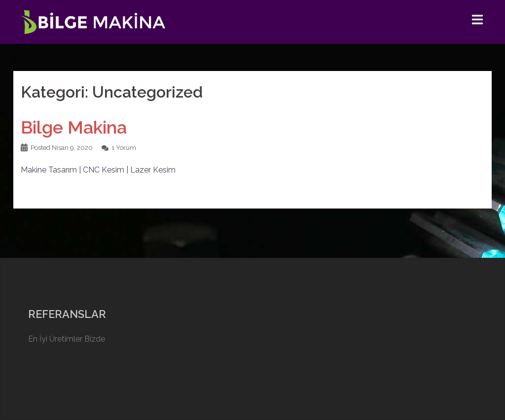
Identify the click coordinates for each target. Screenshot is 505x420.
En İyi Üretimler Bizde (67, 339)
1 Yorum (124, 148)
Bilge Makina (74, 127)
